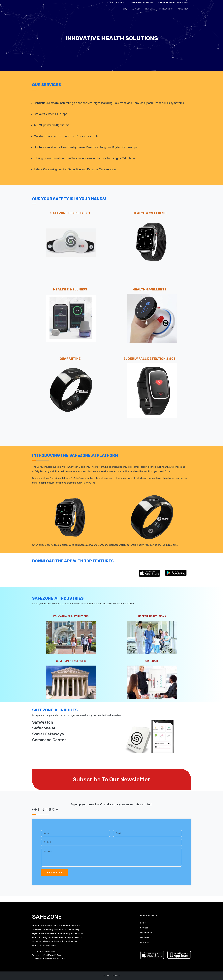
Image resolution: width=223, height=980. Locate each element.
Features (150, 9)
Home (124, 9)
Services (136, 9)
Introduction (166, 9)
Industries (183, 9)
